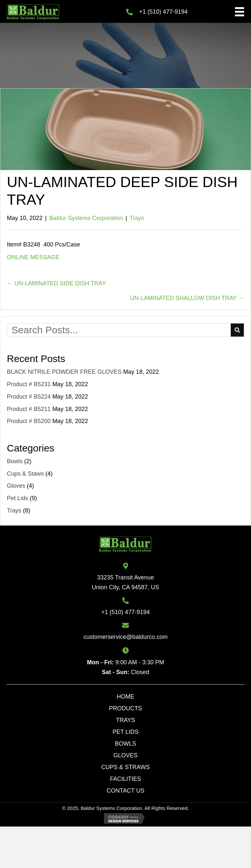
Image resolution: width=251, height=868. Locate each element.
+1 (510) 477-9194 (164, 12)
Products (125, 708)
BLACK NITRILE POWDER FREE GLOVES (64, 372)
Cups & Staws (25, 474)
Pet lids (125, 732)
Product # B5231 (29, 384)
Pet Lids (17, 498)
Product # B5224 (29, 397)
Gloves (16, 486)
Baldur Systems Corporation (86, 218)
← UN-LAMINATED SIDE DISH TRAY (56, 283)
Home (125, 697)
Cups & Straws (125, 767)
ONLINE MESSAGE (33, 257)
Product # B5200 (29, 421)
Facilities (125, 779)
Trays (137, 218)
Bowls (15, 461)
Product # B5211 (29, 409)
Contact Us (125, 791)
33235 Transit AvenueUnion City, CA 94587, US (125, 582)
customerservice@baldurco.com (125, 637)
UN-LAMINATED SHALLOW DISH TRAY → (187, 298)
